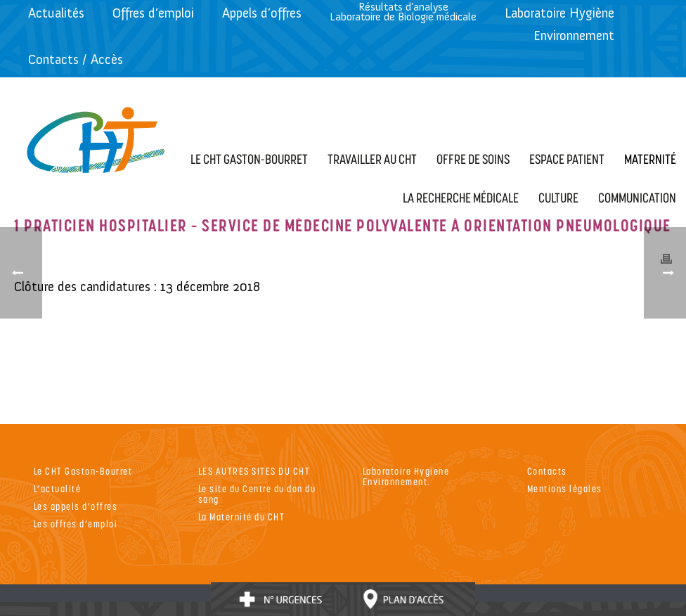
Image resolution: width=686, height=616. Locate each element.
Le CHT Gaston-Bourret (83, 471)
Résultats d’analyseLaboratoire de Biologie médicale (403, 12)
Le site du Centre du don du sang (257, 494)
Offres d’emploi (153, 13)
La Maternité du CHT (242, 516)
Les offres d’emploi (76, 524)
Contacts (547, 471)
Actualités (56, 13)
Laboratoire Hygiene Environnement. (406, 476)
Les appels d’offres (76, 506)
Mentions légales (565, 488)
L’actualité (58, 488)
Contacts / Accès (76, 59)
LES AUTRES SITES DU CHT (254, 471)
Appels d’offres (262, 13)
